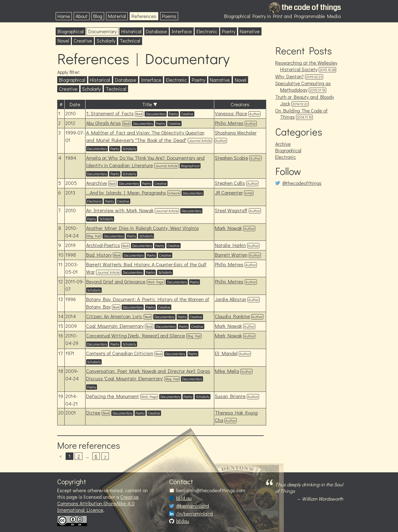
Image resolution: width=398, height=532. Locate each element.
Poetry (229, 31)
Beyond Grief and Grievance (116, 281)
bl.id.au (184, 498)
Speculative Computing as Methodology (303, 86)
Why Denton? (289, 76)
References (144, 16)
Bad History (99, 255)
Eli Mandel (226, 353)
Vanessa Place (231, 113)
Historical (131, 31)
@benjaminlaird (193, 506)
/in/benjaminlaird (194, 514)
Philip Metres (229, 123)
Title (147, 104)
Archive (283, 144)
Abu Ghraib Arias (104, 123)
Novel (63, 41)
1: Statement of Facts (110, 113)
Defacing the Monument (113, 396)
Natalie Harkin (230, 245)
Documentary (102, 31)
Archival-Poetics (103, 245)
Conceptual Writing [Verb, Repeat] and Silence (136, 335)
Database (156, 31)
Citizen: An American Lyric (114, 316)
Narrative (250, 31)
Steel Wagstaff (231, 210)
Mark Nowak (228, 228)
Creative (83, 41)
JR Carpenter (229, 193)
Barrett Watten (231, 255)
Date (75, 104)
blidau (183, 521)
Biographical (71, 31)
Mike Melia (227, 371)
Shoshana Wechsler (236, 133)
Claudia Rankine (232, 316)
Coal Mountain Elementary (115, 326)
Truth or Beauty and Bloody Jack (305, 100)
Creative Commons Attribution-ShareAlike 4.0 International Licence (98, 503)
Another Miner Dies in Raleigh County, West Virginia (142, 228)
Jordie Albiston (231, 299)
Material (117, 16)
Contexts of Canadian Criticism (120, 353)
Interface (182, 31)
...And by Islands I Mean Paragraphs (126, 193)
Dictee (93, 413)
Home (64, 16)
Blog (98, 16)
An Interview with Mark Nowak (120, 210)
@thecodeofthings (302, 183)
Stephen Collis (230, 183)
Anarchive (97, 183)
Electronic (207, 31)
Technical (130, 41)
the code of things (311, 7)
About (82, 16)
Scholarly (106, 41)
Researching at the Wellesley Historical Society (306, 66)
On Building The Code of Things (301, 114)
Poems (169, 16)
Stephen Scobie (231, 158)
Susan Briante (230, 396)
